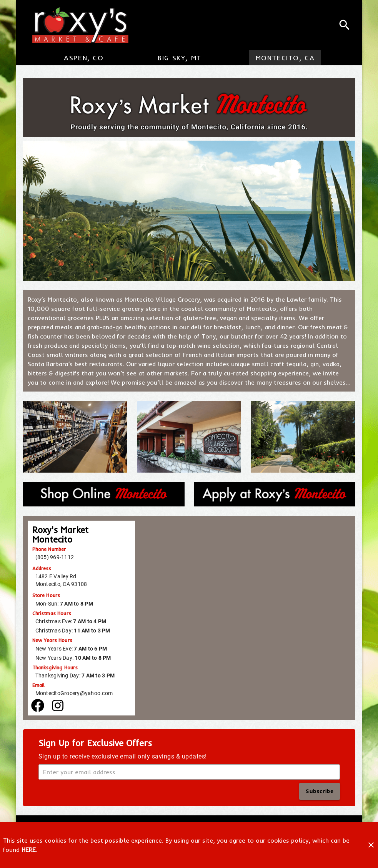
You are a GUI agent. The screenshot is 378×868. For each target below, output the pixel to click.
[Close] (371, 845)
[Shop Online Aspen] (104, 494)
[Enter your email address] (191, 772)
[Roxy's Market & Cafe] (77, 25)
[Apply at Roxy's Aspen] (275, 494)
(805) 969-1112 (55, 557)
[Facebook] (38, 705)
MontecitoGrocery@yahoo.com (74, 693)
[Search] (345, 25)
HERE (29, 850)
